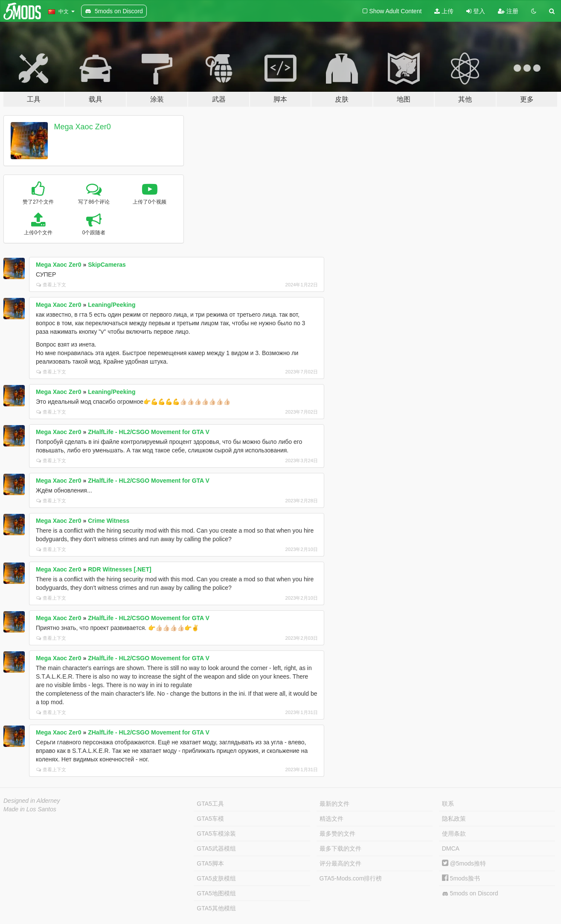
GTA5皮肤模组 (216, 878)
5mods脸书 (461, 878)
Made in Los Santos (30, 809)
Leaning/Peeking (112, 305)
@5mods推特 (464, 863)
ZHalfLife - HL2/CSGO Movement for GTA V (149, 432)
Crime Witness (109, 521)
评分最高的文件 (340, 863)
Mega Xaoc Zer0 (83, 127)
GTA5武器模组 (216, 848)
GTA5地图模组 (216, 893)
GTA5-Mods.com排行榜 (351, 878)
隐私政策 (454, 819)
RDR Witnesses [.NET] (119, 569)
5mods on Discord (470, 893)
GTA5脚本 (210, 863)
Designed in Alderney (32, 801)
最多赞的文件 (337, 834)
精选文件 (331, 819)
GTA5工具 (210, 804)
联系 (448, 804)
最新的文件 (334, 804)
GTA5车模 (210, 819)
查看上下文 (51, 285)
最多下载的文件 (340, 848)
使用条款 (454, 834)
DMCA (451, 848)
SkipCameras (107, 265)
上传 (444, 11)
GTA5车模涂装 (216, 834)
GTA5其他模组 (216, 908)
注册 (508, 11)
